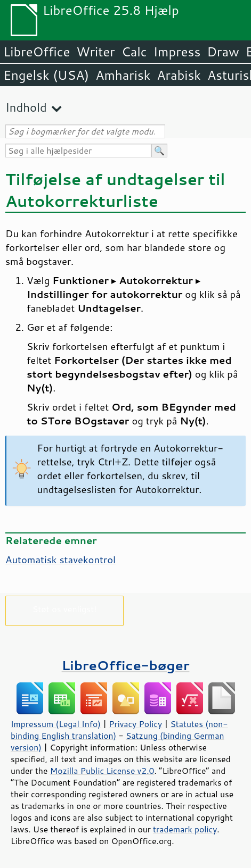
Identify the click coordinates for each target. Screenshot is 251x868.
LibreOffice (37, 52)
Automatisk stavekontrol (60, 560)
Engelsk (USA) (46, 75)
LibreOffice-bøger (126, 665)
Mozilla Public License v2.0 (102, 771)
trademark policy (185, 829)
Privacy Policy (135, 724)
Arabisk (179, 75)
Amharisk (123, 75)
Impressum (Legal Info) (56, 724)
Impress (177, 52)
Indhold (26, 107)
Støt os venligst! (65, 609)
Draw (223, 52)
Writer (95, 52)
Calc (134, 52)
